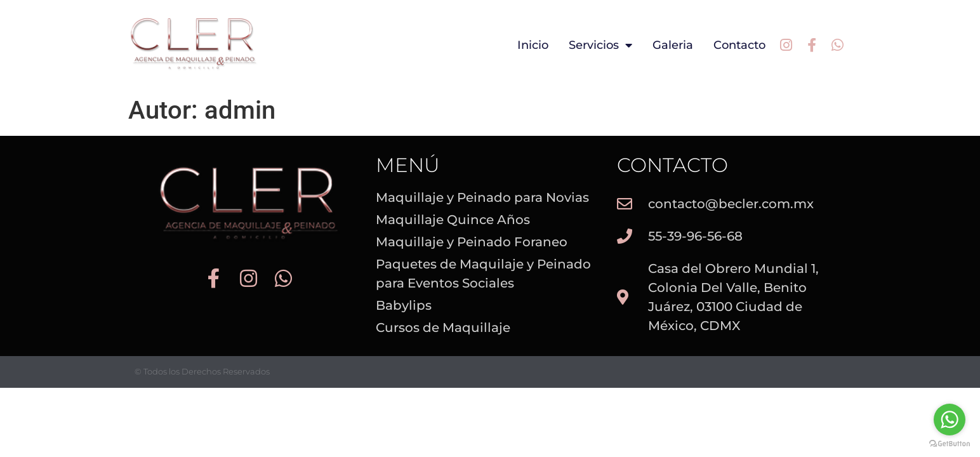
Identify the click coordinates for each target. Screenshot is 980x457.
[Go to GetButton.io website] (950, 444)
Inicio (533, 45)
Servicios (600, 45)
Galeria (673, 45)
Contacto (739, 45)
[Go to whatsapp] (950, 420)
